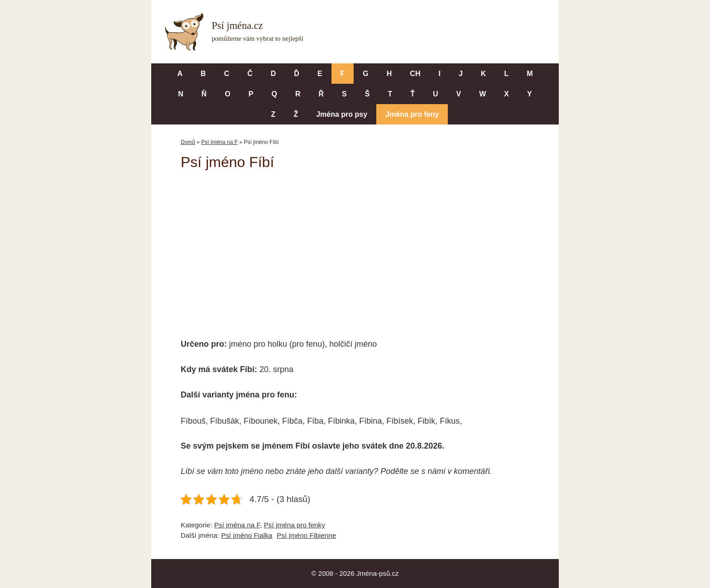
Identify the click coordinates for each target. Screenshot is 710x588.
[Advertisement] (355, 248)
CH (415, 74)
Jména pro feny (412, 114)
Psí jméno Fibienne (306, 535)
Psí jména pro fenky (295, 525)
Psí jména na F (219, 142)
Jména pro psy (342, 114)
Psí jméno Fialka (247, 535)
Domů (188, 142)
